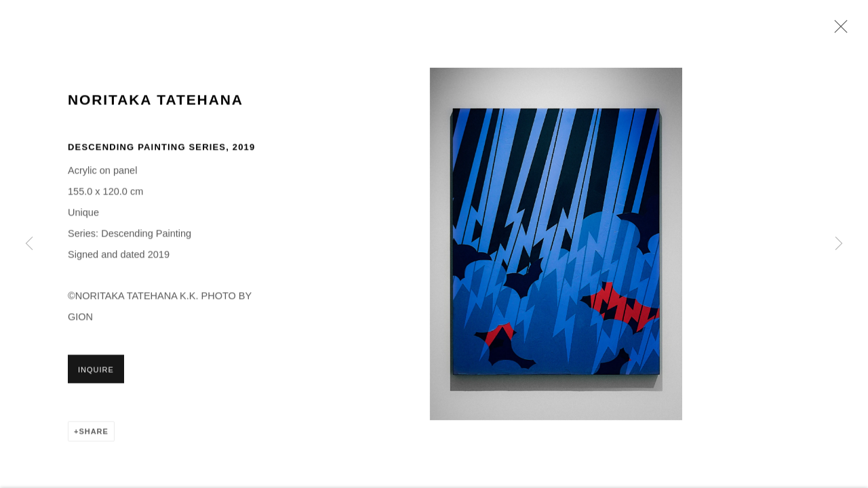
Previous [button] (29, 244)
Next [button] (839, 244)
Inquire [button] (96, 371)
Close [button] (837, 30)
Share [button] (93, 433)
